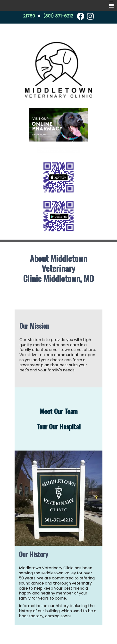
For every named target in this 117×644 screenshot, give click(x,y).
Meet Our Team (59, 411)
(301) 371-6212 (58, 16)
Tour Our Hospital (59, 427)
